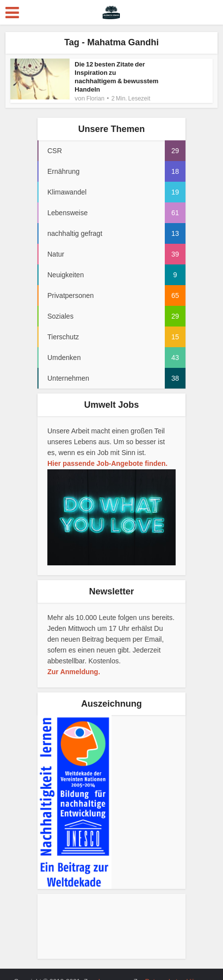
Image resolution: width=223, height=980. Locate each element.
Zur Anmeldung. (74, 668)
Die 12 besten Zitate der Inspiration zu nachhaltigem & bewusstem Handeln (116, 73)
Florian (95, 90)
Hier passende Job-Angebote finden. (107, 460)
